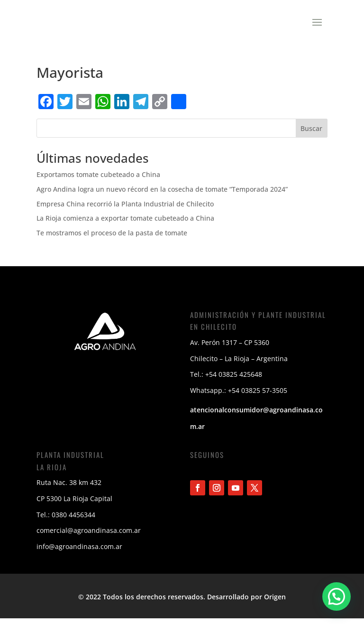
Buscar (311, 133)
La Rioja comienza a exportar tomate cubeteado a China (125, 223)
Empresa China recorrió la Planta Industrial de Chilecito (125, 209)
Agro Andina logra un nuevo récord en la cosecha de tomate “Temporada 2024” (162, 194)
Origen (275, 601)
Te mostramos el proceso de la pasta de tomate (112, 237)
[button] (336, 596)
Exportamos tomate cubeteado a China (98, 179)
